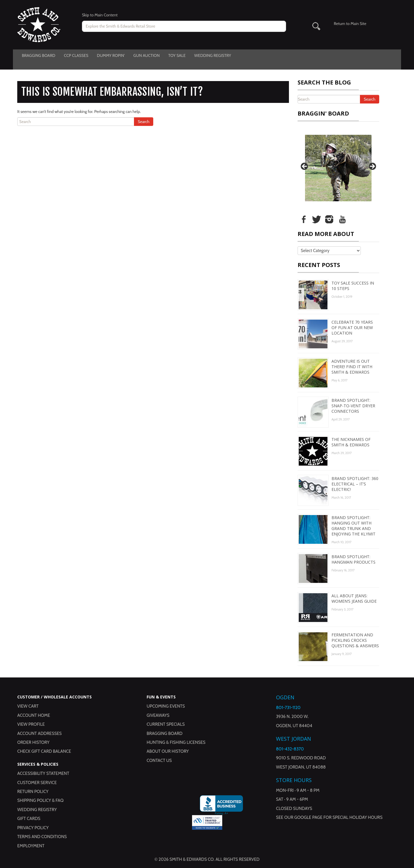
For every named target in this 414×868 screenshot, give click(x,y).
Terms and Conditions (42, 837)
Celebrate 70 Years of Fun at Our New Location (352, 328)
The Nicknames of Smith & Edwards (351, 442)
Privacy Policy (33, 828)
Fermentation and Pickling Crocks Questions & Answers (355, 640)
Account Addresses (39, 733)
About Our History (168, 751)
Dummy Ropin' (111, 55)
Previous (305, 167)
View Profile (31, 724)
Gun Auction (146, 55)
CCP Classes (76, 55)
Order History (33, 742)
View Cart (28, 706)
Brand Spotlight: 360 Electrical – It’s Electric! (355, 484)
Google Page (308, 817)
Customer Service (37, 783)
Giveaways (158, 715)
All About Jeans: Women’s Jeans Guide (354, 598)
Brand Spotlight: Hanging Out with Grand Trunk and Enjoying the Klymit (353, 526)
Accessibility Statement (43, 773)
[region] (338, 168)
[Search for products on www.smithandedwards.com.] (184, 26)
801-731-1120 (288, 708)
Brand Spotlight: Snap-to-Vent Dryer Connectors (353, 406)
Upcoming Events (166, 706)
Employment (31, 846)
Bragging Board (39, 55)
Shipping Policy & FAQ (40, 800)
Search (143, 122)
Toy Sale (177, 55)
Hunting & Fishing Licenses (176, 742)
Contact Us (159, 761)
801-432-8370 (290, 749)
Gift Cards (29, 819)
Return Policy (33, 792)
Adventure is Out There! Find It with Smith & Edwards (352, 367)
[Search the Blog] (78, 122)
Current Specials (166, 724)
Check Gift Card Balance (44, 751)
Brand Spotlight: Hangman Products (353, 559)
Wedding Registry (212, 55)
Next (372, 167)
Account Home (34, 715)
